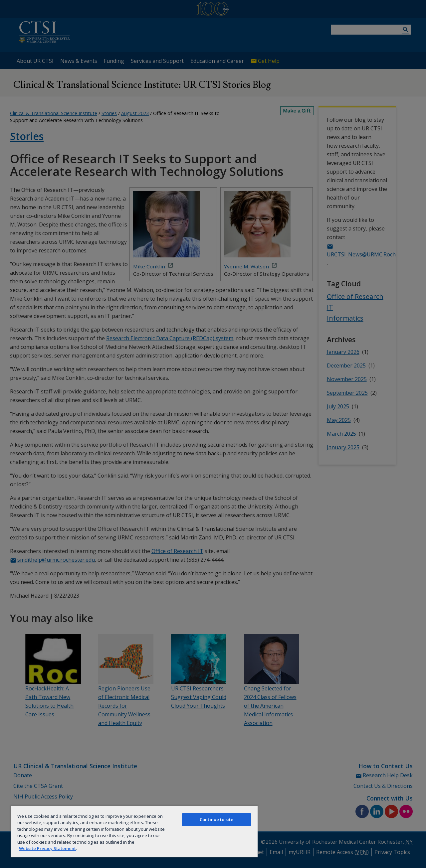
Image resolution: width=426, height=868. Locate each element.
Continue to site (216, 819)
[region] (134, 831)
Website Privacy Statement (47, 848)
